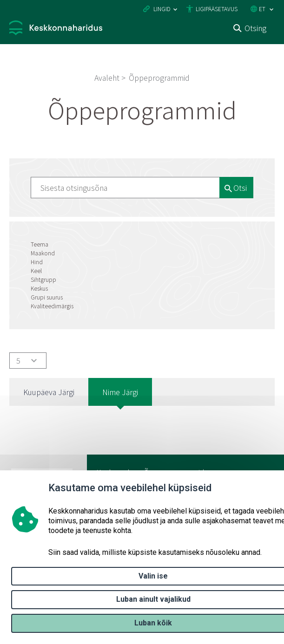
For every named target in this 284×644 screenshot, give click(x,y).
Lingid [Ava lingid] (162, 9)
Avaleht (107, 78)
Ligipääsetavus (217, 9)
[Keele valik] (271, 10)
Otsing (255, 28)
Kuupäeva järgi (49, 392)
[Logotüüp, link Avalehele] (56, 29)
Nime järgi (120, 392)
